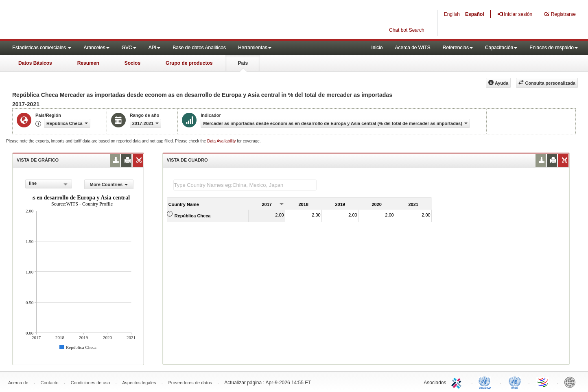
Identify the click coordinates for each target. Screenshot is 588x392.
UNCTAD (486, 382)
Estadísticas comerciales (42, 48)
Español (475, 14)
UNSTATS (515, 382)
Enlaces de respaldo (554, 48)
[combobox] (49, 184)
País (243, 63)
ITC (458, 382)
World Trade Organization (543, 382)
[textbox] (245, 185)
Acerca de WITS (412, 48)
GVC (129, 48)
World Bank (572, 382)
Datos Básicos (35, 63)
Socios (132, 63)
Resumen (88, 63)
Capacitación (501, 48)
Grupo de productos (189, 63)
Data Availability (222, 141)
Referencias (458, 48)
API (154, 48)
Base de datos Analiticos (199, 48)
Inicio (377, 48)
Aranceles (96, 48)
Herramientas (255, 48)
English (452, 14)
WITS (81, 20)
